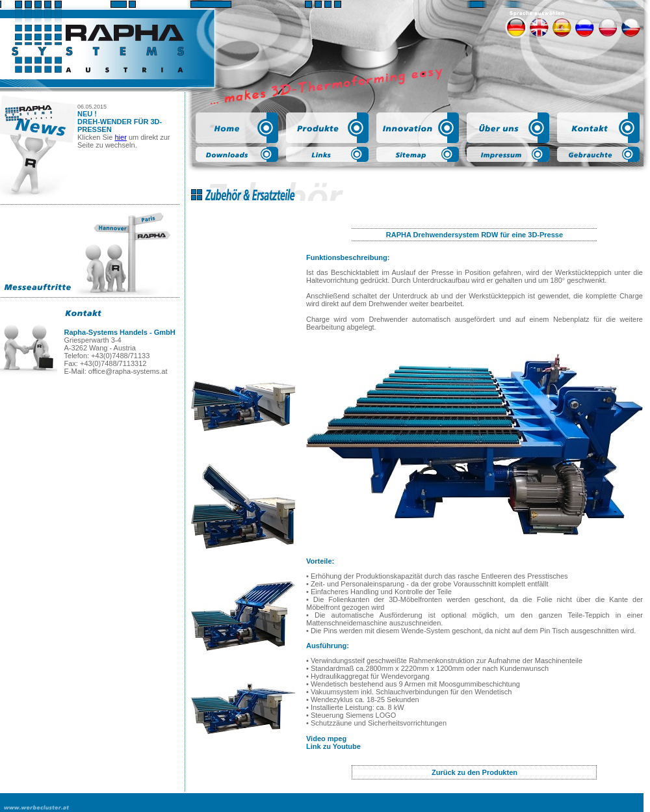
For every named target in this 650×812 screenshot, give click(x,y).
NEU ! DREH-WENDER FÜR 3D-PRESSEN (120, 122)
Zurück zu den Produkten (474, 772)
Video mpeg (326, 739)
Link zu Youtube (333, 746)
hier (120, 137)
